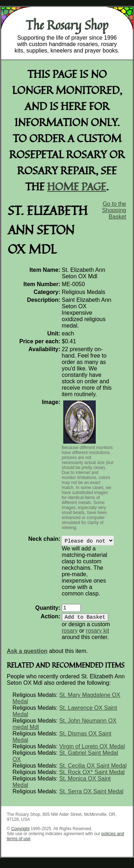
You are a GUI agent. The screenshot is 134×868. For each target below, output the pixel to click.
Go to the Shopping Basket (114, 210)
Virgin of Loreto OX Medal (92, 751)
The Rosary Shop (67, 25)
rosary (70, 635)
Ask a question (27, 655)
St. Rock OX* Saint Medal (92, 776)
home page (77, 186)
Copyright (20, 833)
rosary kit (97, 635)
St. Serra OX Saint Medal (91, 796)
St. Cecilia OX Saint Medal (93, 770)
